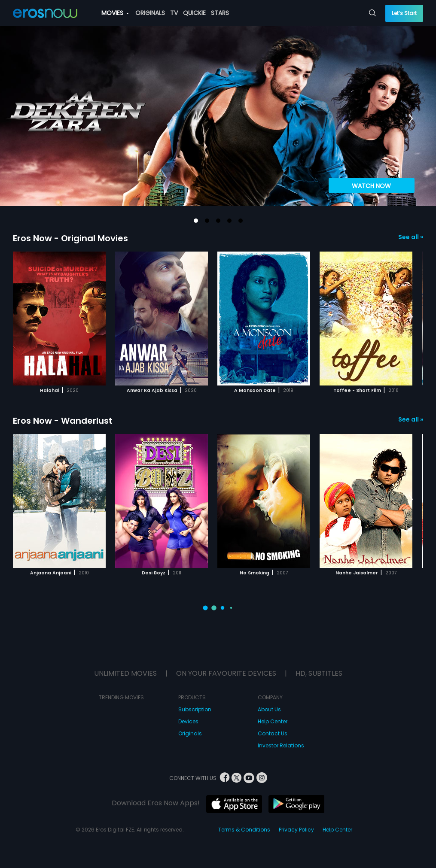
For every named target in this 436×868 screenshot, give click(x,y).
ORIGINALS (150, 13)
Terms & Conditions (244, 830)
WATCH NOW (371, 186)
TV (174, 13)
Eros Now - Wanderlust (63, 421)
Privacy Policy (296, 830)
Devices (188, 721)
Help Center (273, 721)
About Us (269, 709)
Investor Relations (281, 745)
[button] (196, 221)
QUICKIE (194, 13)
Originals (190, 733)
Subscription (195, 709)
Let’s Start (404, 13)
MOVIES (115, 13)
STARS (220, 13)
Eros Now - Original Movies (70, 238)
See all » (411, 237)
